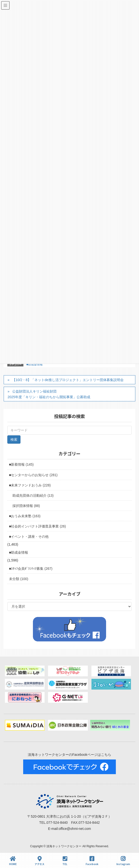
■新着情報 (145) (21, 464)
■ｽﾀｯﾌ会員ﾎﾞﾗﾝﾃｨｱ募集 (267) (31, 569)
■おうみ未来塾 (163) (25, 516)
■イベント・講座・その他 (29, 537)
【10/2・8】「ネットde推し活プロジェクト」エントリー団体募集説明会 (68, 380)
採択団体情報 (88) (26, 506)
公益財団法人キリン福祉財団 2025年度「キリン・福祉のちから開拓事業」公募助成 (49, 394)
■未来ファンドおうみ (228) (30, 485)
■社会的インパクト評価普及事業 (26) (37, 526)
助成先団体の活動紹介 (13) (33, 495)
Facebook (92, 861)
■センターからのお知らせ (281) (33, 475)
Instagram (123, 861)
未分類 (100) (19, 579)
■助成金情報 (35, 364)
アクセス (40, 861)
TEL (65, 861)
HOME (13, 861)
